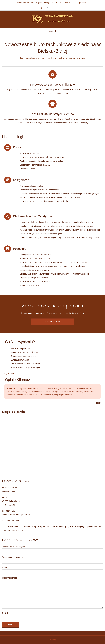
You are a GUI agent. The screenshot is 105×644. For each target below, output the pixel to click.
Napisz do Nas (52, 322)
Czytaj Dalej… (10, 373)
